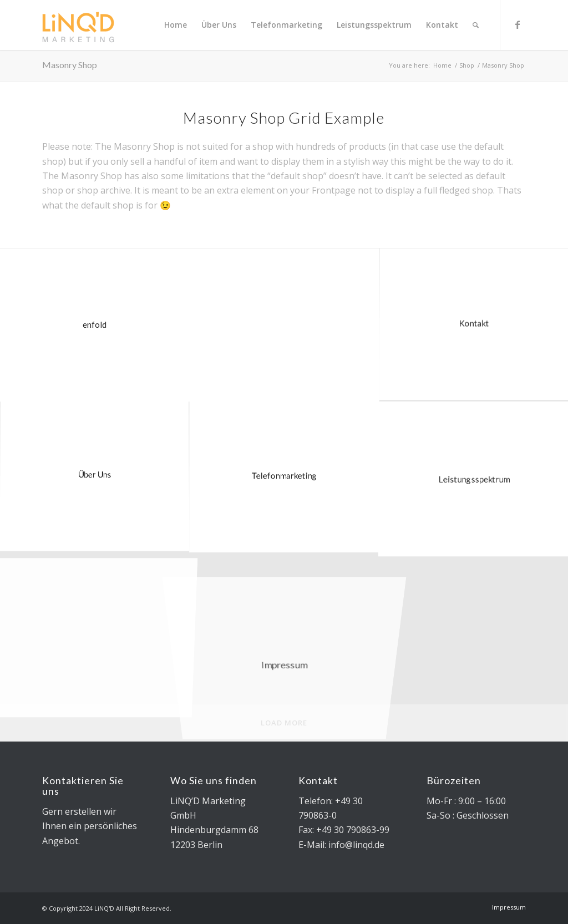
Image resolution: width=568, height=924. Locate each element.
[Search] (476, 25)
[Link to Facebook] (518, 24)
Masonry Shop (70, 65)
